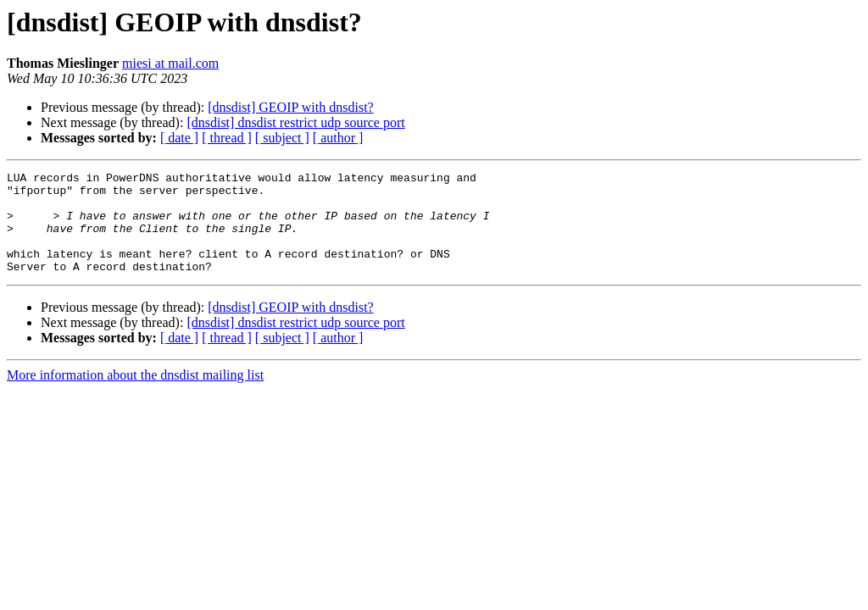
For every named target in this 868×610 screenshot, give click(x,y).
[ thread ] (227, 138)
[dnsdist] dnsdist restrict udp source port (295, 122)
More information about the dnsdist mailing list (135, 395)
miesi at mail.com (170, 63)
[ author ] (338, 138)
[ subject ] (282, 138)
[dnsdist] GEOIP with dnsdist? (290, 107)
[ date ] (179, 138)
